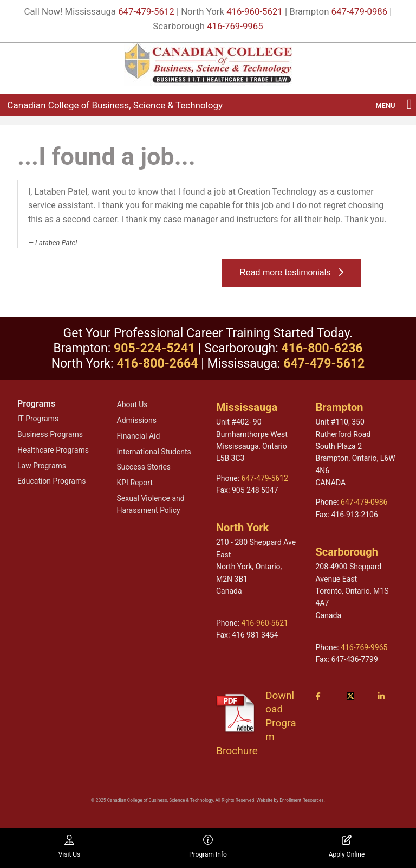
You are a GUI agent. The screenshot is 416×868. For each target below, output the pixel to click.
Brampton (340, 407)
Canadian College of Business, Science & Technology (115, 105)
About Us (132, 404)
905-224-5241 (154, 348)
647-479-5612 (146, 11)
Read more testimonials (291, 272)
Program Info (208, 847)
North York (242, 528)
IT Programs (38, 419)
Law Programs (42, 466)
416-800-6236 (322, 348)
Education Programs (51, 481)
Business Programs (50, 434)
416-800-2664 (157, 364)
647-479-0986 (360, 11)
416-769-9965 (235, 26)
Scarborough (347, 552)
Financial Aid (139, 436)
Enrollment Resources (301, 800)
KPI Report (135, 483)
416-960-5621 (255, 11)
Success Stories (144, 467)
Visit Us (70, 847)
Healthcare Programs (53, 450)
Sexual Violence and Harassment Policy (151, 504)
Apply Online (347, 847)
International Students (154, 452)
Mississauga (247, 407)
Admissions (137, 420)
